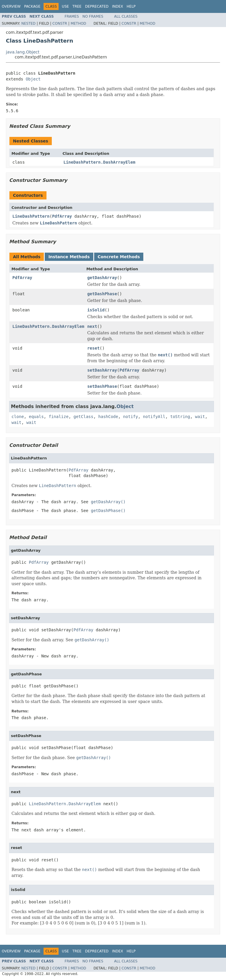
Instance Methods (69, 257)
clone (18, 417)
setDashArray (102, 370)
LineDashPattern (31, 216)
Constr (60, 24)
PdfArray (62, 216)
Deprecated (97, 6)
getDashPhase (102, 294)
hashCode (108, 417)
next (92, 326)
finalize (58, 417)
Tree (77, 6)
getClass (83, 417)
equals (36, 417)
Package (32, 6)
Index (118, 6)
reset (93, 348)
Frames (72, 16)
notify (131, 417)
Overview (11, 6)
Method (78, 24)
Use (65, 6)
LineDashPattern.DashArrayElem (99, 162)
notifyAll (154, 417)
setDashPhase (102, 386)
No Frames (93, 16)
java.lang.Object (23, 52)
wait (200, 417)
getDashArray (102, 278)
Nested (28, 24)
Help (131, 6)
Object (33, 79)
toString (180, 417)
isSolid (96, 310)
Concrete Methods (119, 257)
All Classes (126, 16)
